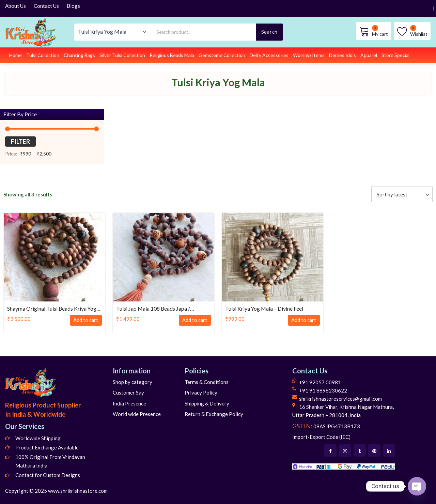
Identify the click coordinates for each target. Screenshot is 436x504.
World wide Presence (137, 414)
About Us (15, 6)
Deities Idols (342, 55)
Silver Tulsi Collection (122, 55)
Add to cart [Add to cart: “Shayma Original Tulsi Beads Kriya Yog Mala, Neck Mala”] (85, 320)
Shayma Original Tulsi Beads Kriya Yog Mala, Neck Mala (52, 309)
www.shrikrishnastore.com (78, 491)
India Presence (129, 403)
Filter (20, 142)
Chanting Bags (79, 55)
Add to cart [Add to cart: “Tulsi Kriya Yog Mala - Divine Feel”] (303, 320)
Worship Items (309, 55)
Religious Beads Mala (172, 55)
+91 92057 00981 (320, 382)
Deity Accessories (269, 55)
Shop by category (133, 382)
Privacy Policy (201, 392)
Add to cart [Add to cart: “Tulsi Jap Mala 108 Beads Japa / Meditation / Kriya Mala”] (194, 320)
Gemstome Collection (222, 55)
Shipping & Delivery (207, 403)
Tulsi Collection (43, 55)
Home (15, 55)
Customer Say (128, 392)
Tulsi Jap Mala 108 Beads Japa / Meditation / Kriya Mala (153, 309)
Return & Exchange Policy (214, 414)
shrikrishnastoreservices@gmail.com (340, 399)
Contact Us (46, 6)
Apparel (369, 55)
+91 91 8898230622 (323, 390)
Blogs (73, 6)
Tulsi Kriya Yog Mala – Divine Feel (264, 308)
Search (269, 32)
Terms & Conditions (207, 382)
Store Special (395, 55)
